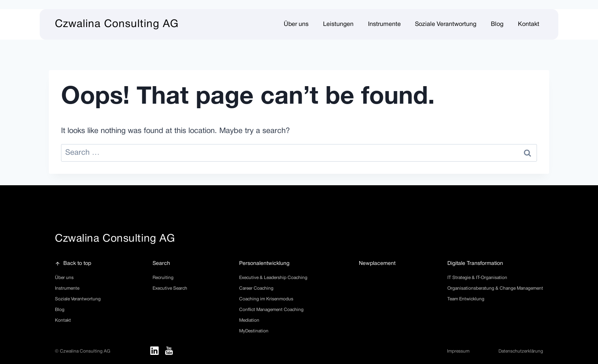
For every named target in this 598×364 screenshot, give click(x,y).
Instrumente (384, 24)
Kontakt (529, 24)
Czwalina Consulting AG (117, 24)
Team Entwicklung (466, 299)
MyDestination (254, 331)
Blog (497, 24)
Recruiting (163, 278)
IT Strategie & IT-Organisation (477, 278)
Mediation (249, 320)
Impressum (458, 351)
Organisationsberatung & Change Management (495, 288)
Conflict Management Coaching (271, 310)
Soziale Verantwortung (78, 299)
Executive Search (170, 288)
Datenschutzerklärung (521, 351)
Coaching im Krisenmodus (266, 299)
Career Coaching (256, 288)
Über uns (64, 278)
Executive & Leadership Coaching (273, 278)
